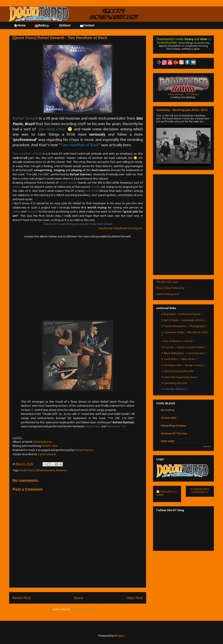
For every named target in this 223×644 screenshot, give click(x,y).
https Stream (176, 94)
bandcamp (106, 228)
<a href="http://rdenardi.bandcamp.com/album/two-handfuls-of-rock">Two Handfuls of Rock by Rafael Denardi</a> (78, 279)
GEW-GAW (167, 441)
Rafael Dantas (84, 450)
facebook (121, 228)
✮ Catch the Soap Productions (179, 377)
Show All (207, 447)
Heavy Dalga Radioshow (171, 288)
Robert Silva (50, 446)
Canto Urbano (47, 454)
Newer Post (22, 598)
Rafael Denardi (45, 470)
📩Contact (87, 25)
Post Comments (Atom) (87, 609)
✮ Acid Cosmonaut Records (177, 371)
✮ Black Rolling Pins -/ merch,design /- (184, 353)
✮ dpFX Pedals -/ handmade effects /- (184, 320)
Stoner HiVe (169, 418)
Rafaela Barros (43, 442)
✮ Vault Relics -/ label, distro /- (179, 359)
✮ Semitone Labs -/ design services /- (184, 365)
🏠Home (20, 25)
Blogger (119, 636)
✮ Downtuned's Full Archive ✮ (200, 490)
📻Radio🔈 (42, 25)
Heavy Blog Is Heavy (173, 426)
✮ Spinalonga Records (174, 383)
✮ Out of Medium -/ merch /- (178, 341)
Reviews (62, 470)
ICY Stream (192, 94)
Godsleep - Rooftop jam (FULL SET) (182, 110)
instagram (136, 228)
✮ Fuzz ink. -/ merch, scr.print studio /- (184, 347)
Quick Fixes (27, 470)
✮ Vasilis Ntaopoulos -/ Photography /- (184, 326)
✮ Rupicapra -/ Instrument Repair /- (182, 314)
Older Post (135, 598)
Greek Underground (168, 294)
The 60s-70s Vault (167, 282)
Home (79, 598)
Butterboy (168, 410)
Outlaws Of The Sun (174, 433)
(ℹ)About (65, 25)
